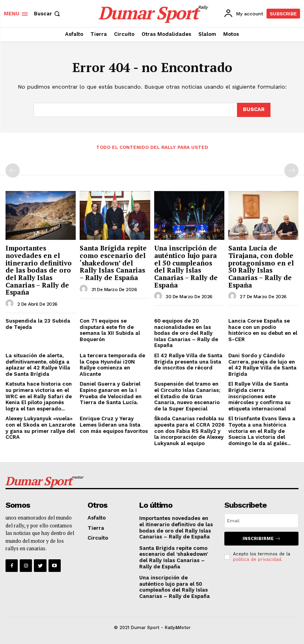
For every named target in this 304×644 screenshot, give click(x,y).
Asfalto (97, 518)
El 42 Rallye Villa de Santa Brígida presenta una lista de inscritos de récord (188, 362)
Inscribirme (262, 539)
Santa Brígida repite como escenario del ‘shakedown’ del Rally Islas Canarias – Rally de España (113, 263)
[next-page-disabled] (291, 171)
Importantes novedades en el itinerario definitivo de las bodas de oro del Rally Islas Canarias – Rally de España (39, 270)
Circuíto (98, 538)
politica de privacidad (257, 560)
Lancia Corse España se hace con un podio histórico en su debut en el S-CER (263, 330)
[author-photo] (11, 304)
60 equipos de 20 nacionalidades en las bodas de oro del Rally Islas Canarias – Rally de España (186, 333)
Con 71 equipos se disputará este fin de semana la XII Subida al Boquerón (110, 330)
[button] (48, 14)
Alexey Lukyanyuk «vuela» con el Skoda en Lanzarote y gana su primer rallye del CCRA (40, 428)
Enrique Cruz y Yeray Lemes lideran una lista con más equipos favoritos (114, 425)
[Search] (254, 110)
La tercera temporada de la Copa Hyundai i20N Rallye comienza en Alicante (112, 365)
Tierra (96, 528)
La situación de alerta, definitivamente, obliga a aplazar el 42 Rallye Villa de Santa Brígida (38, 365)
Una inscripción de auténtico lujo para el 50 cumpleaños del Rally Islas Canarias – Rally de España (186, 266)
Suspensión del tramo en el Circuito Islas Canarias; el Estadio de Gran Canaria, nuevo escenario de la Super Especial (187, 396)
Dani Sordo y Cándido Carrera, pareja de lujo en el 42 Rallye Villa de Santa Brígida (262, 365)
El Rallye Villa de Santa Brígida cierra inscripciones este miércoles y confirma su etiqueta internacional (259, 396)
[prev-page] (13, 171)
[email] (261, 521)
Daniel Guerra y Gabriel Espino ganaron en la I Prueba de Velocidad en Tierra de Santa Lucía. (111, 393)
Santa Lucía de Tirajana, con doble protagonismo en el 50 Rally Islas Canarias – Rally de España (261, 266)
